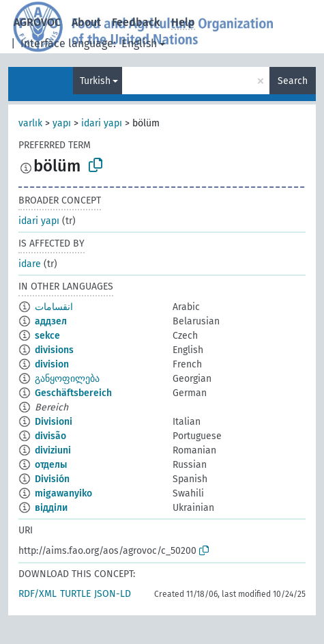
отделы (51, 465)
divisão (50, 436)
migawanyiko (63, 493)
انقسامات (54, 307)
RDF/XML (38, 594)
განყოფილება (67, 379)
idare (30, 264)
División (52, 479)
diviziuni (53, 450)
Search (293, 81)
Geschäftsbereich (73, 393)
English (139, 43)
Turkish (95, 81)
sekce (47, 336)
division (52, 364)
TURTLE (75, 594)
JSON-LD (113, 594)
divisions (54, 350)
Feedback (136, 22)
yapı (62, 123)
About (86, 22)
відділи (51, 508)
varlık (30, 123)
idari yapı (102, 123)
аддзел (51, 321)
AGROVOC (37, 22)
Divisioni (54, 422)
